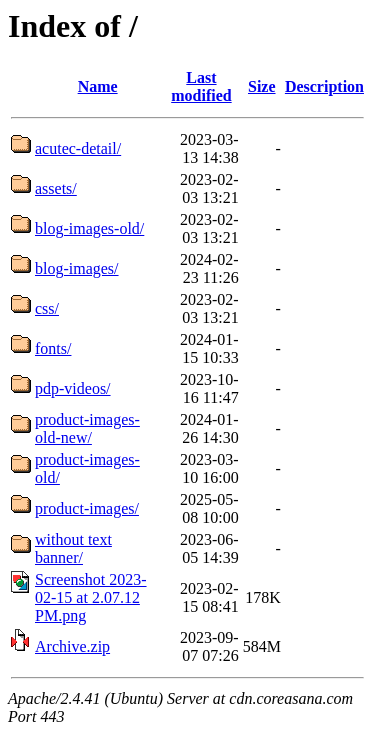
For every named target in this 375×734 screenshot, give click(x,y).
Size (262, 86)
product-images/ (87, 508)
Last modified (201, 86)
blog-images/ (77, 268)
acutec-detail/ (78, 148)
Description (324, 86)
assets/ (56, 188)
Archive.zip (72, 646)
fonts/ (53, 348)
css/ (47, 308)
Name (98, 86)
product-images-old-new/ (87, 428)
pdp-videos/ (73, 388)
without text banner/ (73, 548)
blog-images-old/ (89, 228)
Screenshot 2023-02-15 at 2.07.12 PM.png (91, 597)
